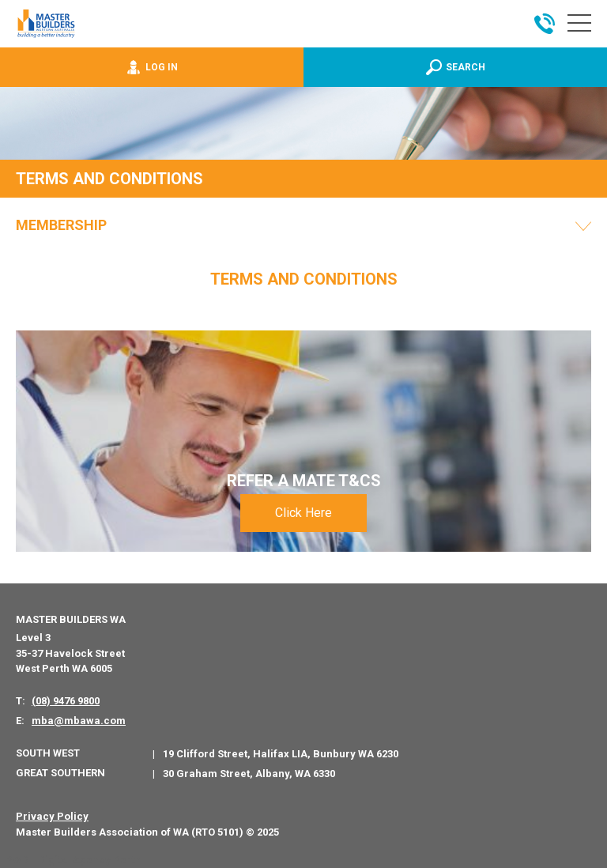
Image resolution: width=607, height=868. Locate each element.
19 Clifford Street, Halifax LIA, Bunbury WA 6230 (281, 754)
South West (48, 753)
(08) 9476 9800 (66, 701)
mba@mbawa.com (79, 721)
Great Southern (60, 773)
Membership (61, 225)
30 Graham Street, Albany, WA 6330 (249, 774)
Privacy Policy (52, 816)
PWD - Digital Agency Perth (73, 860)
